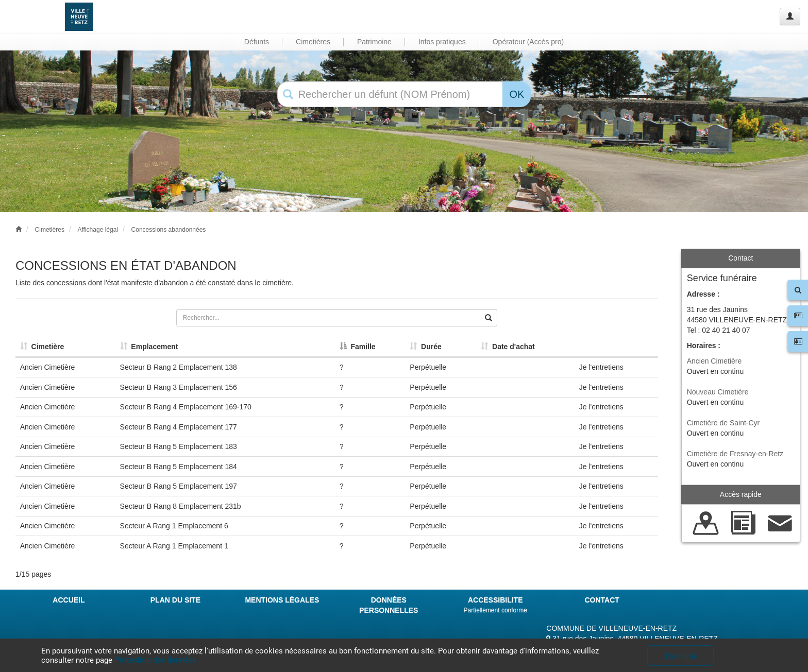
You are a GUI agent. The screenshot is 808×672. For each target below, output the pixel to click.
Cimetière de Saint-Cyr (723, 423)
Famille (358, 347)
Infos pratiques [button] (442, 42)
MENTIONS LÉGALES (282, 600)
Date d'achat (508, 347)
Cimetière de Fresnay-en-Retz (735, 454)
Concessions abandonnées (169, 230)
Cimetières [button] (313, 42)
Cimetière (42, 347)
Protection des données (155, 660)
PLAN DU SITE (175, 600)
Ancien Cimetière (714, 361)
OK (517, 94)
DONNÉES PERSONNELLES (389, 605)
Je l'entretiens (601, 367)
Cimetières (50, 230)
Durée (425, 347)
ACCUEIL (69, 600)
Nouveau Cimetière (718, 392)
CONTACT (602, 600)
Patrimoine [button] (374, 42)
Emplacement (149, 347)
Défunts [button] (257, 42)
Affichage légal (98, 230)
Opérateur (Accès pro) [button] (528, 42)
